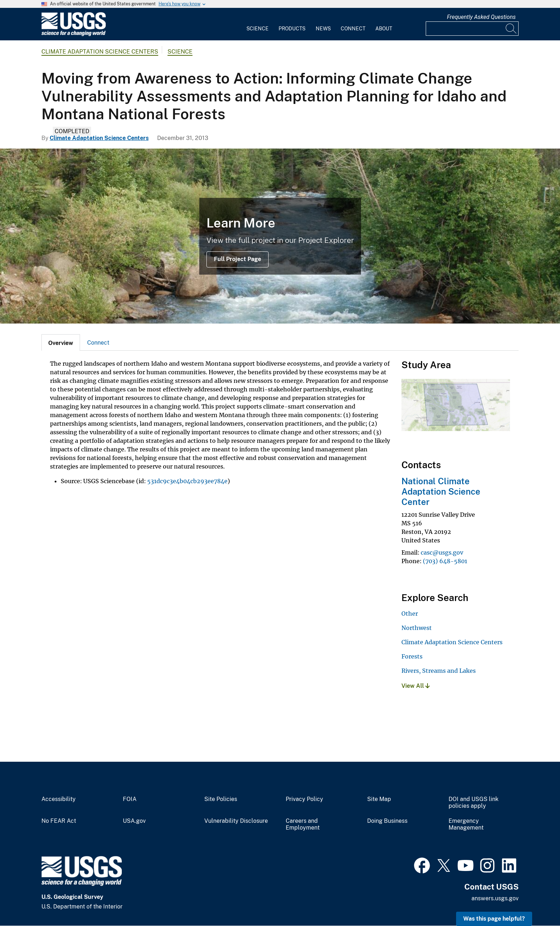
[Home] (74, 34)
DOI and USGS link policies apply (474, 803)
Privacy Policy (304, 799)
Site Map (379, 799)
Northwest (417, 628)
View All (416, 686)
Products (292, 29)
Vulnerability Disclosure (236, 821)
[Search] (511, 29)
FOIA (130, 799)
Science (257, 29)
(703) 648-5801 (445, 561)
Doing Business (387, 821)
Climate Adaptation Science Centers (100, 52)
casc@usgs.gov (442, 552)
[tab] (61, 342)
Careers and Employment (303, 824)
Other (410, 614)
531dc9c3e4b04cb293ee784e (187, 481)
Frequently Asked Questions (481, 17)
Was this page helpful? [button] (494, 919)
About (384, 29)
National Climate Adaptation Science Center (441, 491)
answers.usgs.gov (495, 898)
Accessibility (59, 799)
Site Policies (221, 799)
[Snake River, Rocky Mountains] (280, 236)
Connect (353, 29)
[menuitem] (257, 24)
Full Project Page (237, 259)
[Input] (472, 29)
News (323, 29)
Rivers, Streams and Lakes (439, 671)
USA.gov (134, 821)
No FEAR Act (59, 821)
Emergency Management (466, 824)
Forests (412, 656)
